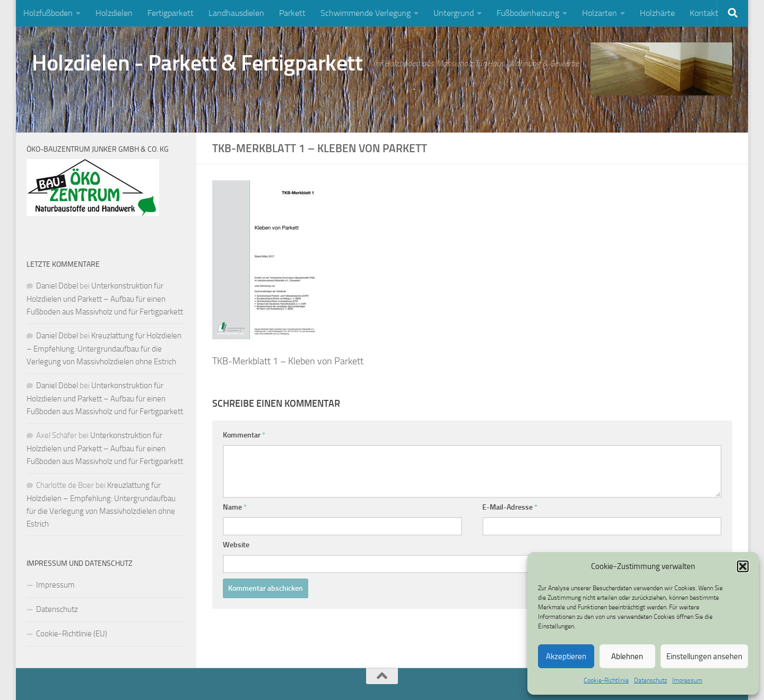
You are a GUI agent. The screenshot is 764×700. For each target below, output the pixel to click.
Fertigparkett (171, 13)
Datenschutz (650, 680)
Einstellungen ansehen (704, 657)
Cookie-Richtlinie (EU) (72, 634)
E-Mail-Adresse (510, 507)
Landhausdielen (236, 13)
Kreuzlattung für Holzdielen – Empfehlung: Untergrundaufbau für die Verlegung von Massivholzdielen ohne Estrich (104, 349)
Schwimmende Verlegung (366, 13)
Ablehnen (627, 657)
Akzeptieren (566, 657)
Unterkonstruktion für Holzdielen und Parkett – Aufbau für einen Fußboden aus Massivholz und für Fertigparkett (105, 299)
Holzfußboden (48, 13)
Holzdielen (114, 13)
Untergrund (454, 13)
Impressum (687, 680)
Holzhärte (657, 13)
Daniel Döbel (57, 286)
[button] (743, 566)
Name (235, 507)
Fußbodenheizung (528, 13)
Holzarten (600, 13)
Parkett (292, 13)
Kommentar (244, 435)
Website (236, 545)
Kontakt (704, 13)
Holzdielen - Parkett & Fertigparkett (197, 63)
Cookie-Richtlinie (606, 680)
